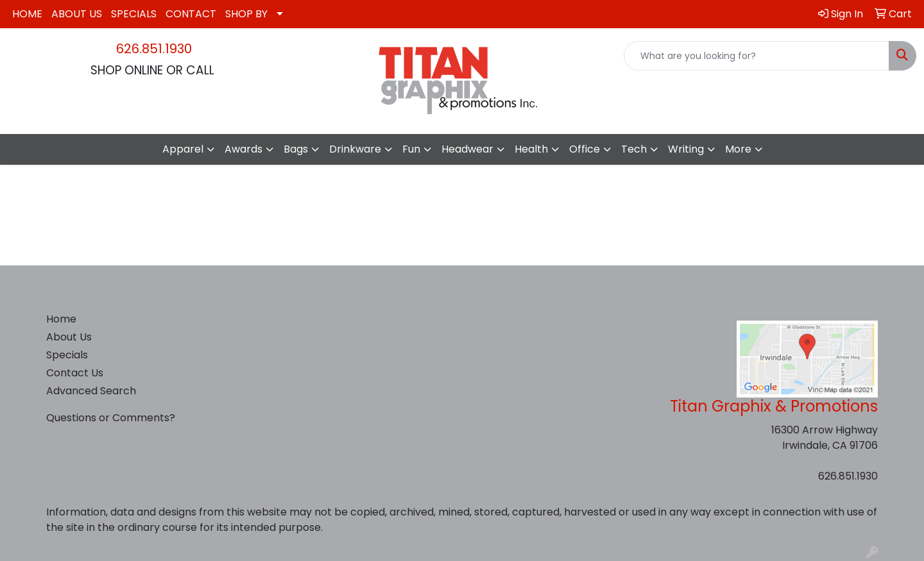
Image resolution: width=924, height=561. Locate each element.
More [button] (738, 149)
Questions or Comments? (111, 418)
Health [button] (531, 149)
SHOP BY (246, 14)
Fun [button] (411, 149)
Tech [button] (634, 149)
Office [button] (585, 149)
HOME (27, 14)
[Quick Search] (757, 56)
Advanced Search (91, 391)
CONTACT (191, 14)
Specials (67, 355)
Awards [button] (244, 149)
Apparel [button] (183, 149)
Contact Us (75, 373)
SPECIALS (134, 14)
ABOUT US (77, 14)
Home (61, 319)
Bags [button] (296, 149)
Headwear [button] (467, 149)
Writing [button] (686, 149)
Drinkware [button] (355, 149)
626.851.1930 (154, 49)
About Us (69, 337)
